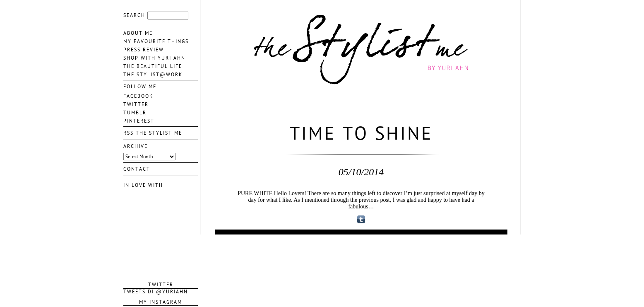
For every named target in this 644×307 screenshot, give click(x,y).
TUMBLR (135, 113)
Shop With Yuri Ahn (154, 58)
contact (137, 169)
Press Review (144, 50)
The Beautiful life (153, 66)
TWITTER (136, 104)
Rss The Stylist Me (153, 133)
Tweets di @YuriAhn (156, 292)
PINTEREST (139, 121)
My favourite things (156, 41)
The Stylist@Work (153, 75)
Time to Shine (361, 134)
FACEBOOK (138, 96)
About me (138, 33)
